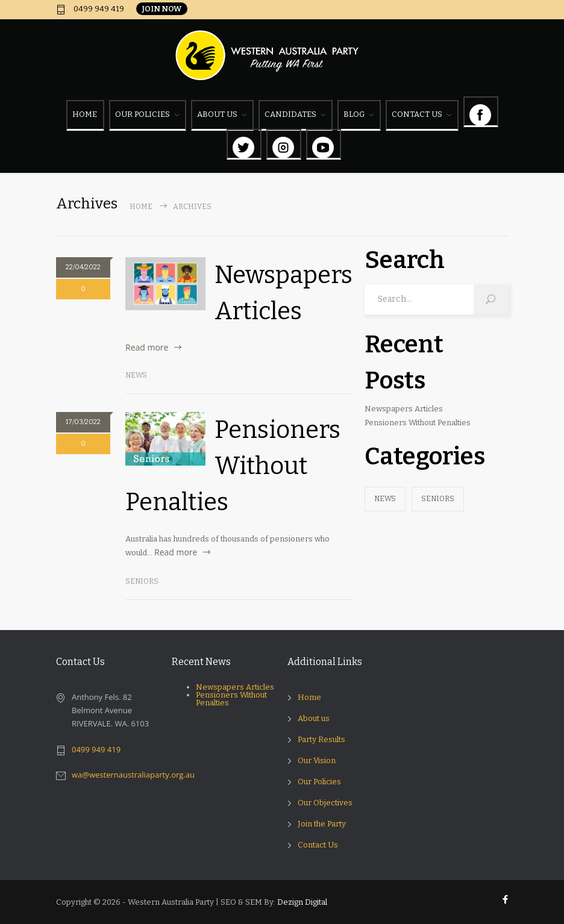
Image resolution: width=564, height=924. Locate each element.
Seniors (142, 581)
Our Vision (317, 760)
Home (141, 207)
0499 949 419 (98, 9)
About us (314, 718)
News (136, 375)
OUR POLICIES (143, 114)
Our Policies (319, 782)
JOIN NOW (162, 9)
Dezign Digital (302, 902)
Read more (147, 347)
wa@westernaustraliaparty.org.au (133, 775)
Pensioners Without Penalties (233, 466)
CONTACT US (417, 114)
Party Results (321, 739)
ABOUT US (217, 114)
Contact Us (318, 845)
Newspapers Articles (404, 409)
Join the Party (322, 824)
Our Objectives (325, 803)
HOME (85, 114)
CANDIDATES (290, 114)
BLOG (354, 114)
